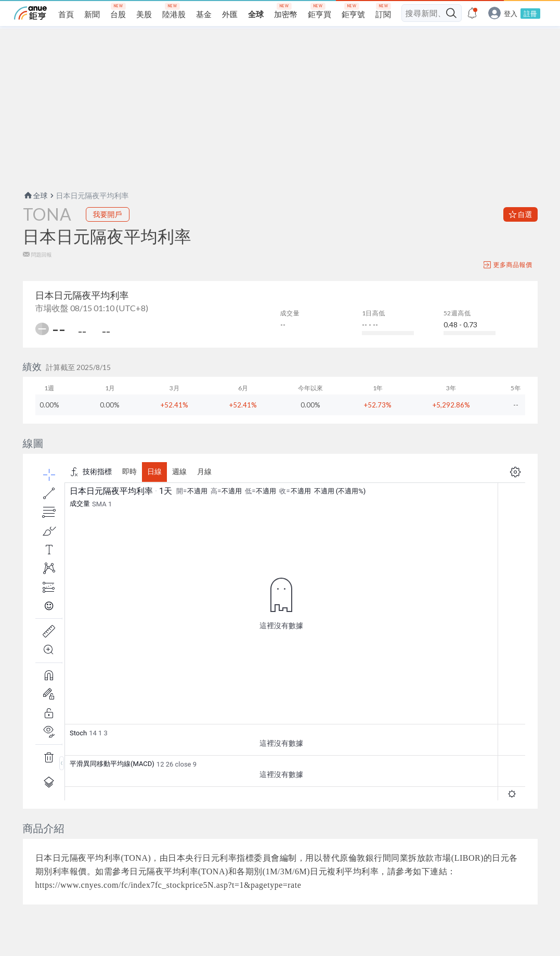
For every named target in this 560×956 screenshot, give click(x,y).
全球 (35, 195)
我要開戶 (108, 214)
